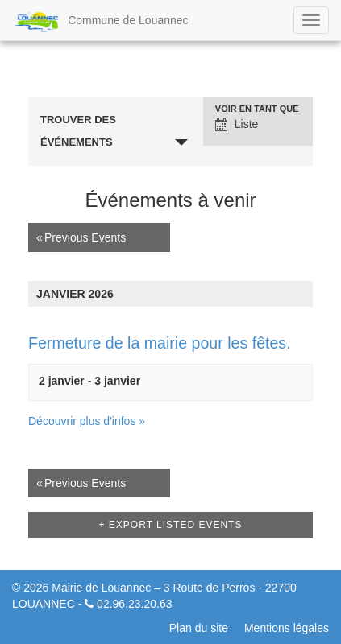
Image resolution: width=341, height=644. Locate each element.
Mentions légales (287, 628)
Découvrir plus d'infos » (87, 421)
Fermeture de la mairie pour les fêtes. (160, 343)
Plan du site (199, 628)
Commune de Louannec (100, 22)
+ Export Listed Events (171, 525)
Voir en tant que (257, 109)
